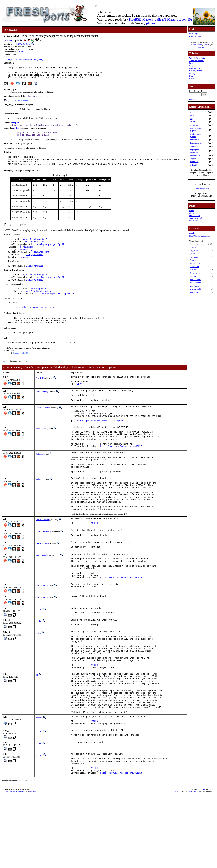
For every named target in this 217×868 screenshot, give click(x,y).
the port (16, 126)
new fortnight (195, 289)
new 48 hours (195, 283)
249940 (94, 564)
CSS (203, 862)
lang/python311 (35, 264)
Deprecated (194, 250)
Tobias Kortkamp (43, 585)
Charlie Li (40, 393)
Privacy (192, 73)
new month (194, 292)
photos (151, 23)
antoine (39, 670)
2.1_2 (6, 40)
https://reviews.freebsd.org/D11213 (121, 846)
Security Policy (195, 71)
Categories (194, 213)
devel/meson (27, 255)
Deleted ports (195, 216)
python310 (194, 162)
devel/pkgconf (42, 261)
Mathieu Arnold (42, 633)
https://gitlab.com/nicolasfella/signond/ (100, 444)
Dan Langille (194, 864)
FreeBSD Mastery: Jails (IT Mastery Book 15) (160, 19)
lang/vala (26, 267)
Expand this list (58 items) (17, 104)
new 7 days (194, 286)
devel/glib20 (38, 300)
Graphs (192, 233)
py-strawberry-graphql (196, 135)
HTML (199, 862)
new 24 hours (195, 279)
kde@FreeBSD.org (22, 44)
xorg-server (194, 158)
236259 (94, 722)
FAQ (191, 66)
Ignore (192, 254)
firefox (193, 122)
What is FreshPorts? (197, 58)
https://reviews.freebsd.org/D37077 (121, 474)
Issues (192, 63)
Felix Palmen (41, 452)
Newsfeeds (194, 221)
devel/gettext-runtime (39, 303)
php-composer (196, 155)
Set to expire (195, 273)
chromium (194, 146)
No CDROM (195, 263)
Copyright (176, 864)
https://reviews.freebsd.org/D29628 (121, 626)
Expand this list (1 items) (23, 368)
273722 (79, 401)
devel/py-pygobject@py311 (51, 253)
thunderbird (194, 140)
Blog (191, 76)
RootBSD (202, 47)
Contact (192, 78)
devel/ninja (27, 258)
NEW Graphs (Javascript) (200, 236)
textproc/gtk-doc (35, 250)
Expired (193, 270)
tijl (37, 733)
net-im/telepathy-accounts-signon (35, 320)
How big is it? (195, 68)
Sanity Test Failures (197, 218)
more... (192, 99)
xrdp (192, 119)
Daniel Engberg (42, 409)
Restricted (194, 260)
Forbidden (194, 257)
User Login (194, 34)
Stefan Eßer (40, 482)
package (17, 132)
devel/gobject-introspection (57, 306)
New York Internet (196, 45)
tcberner (39, 657)
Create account (195, 36)
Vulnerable (194, 267)
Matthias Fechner (43, 598)
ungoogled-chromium (194, 151)
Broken (193, 247)
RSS (210, 862)
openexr (193, 115)
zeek (192, 112)
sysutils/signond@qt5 (35, 247)
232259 (94, 788)
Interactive (194, 276)
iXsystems (207, 45)
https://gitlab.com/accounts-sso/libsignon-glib (26, 60)
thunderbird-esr (196, 143)
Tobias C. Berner (42, 428)
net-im (11, 40)
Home (192, 211)
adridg (38, 683)
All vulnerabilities (202, 189)
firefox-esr (194, 125)
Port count (194, 244)
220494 (94, 840)
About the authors (196, 61)
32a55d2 (21, 52)
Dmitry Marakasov (43, 572)
